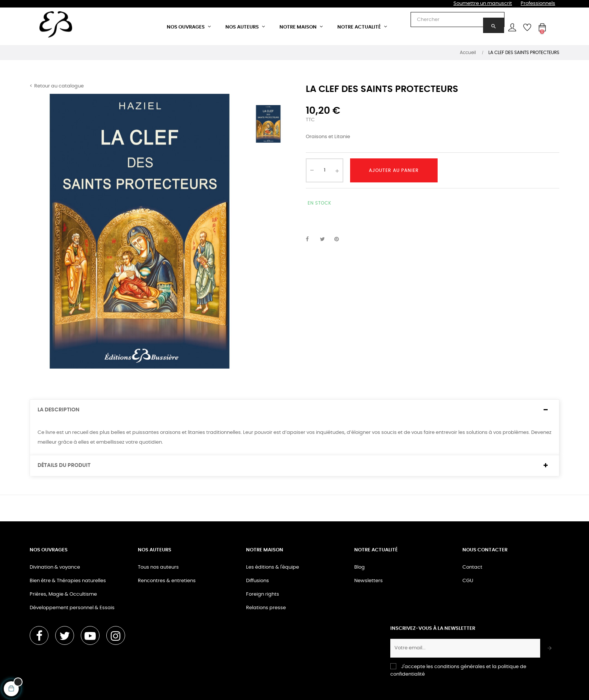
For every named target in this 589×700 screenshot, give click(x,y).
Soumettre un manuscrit (483, 4)
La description (58, 410)
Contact (472, 567)
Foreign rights (263, 594)
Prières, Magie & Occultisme (63, 594)
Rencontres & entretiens (167, 581)
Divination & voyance (55, 567)
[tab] (294, 410)
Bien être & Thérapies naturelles (68, 581)
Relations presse (266, 608)
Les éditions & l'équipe (273, 567)
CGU (468, 581)
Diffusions (257, 581)
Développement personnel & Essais (72, 608)
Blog (359, 567)
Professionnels (538, 4)
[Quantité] (325, 170)
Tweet (326, 239)
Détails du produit (64, 465)
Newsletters (369, 581)
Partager (311, 239)
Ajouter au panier (394, 170)
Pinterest (340, 239)
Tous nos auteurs (158, 567)
